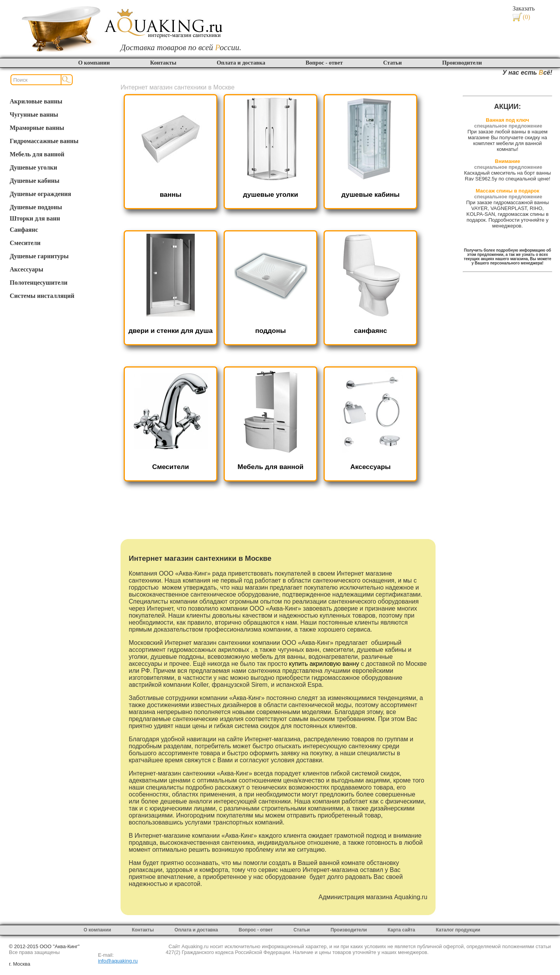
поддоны (270, 331)
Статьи (392, 63)
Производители (462, 63)
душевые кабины (371, 194)
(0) (526, 17)
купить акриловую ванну (324, 664)
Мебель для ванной (271, 467)
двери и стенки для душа (171, 331)
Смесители (171, 467)
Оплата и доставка (241, 63)
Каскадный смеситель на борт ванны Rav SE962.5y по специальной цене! (507, 176)
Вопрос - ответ (324, 63)
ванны (171, 194)
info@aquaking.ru (118, 961)
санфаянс (370, 331)
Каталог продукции (458, 930)
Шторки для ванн (35, 218)
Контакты (163, 63)
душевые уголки (271, 194)
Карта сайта (402, 930)
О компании (94, 63)
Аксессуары (371, 467)
